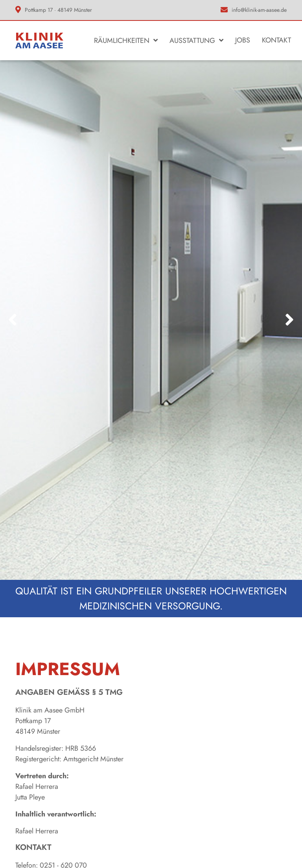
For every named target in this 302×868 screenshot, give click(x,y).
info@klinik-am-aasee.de (259, 10)
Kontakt (276, 40)
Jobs (243, 40)
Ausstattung (192, 41)
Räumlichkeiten (122, 41)
